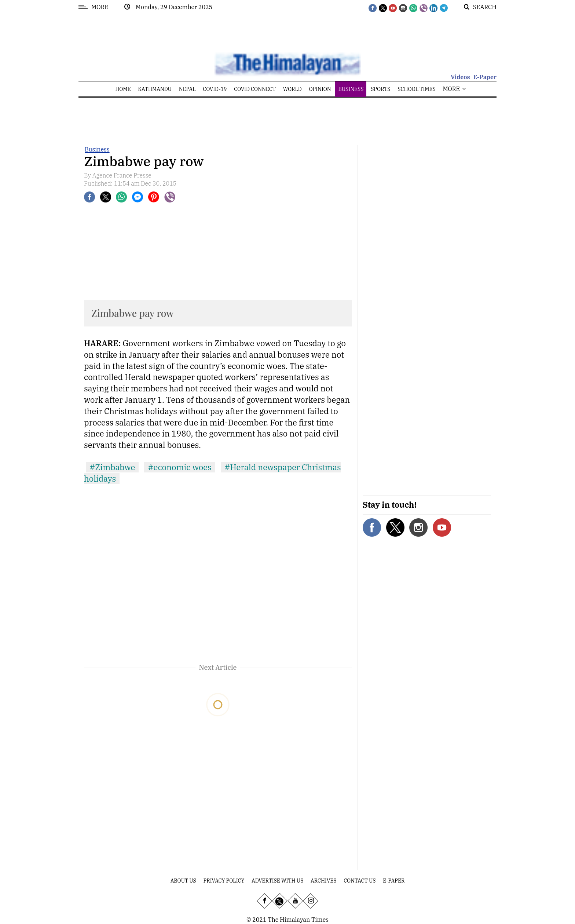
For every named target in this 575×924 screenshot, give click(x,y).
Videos (460, 77)
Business (97, 149)
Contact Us (360, 881)
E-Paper (485, 77)
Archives (323, 881)
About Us (183, 881)
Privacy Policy (224, 881)
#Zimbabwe (112, 467)
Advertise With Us (277, 881)
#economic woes (180, 467)
